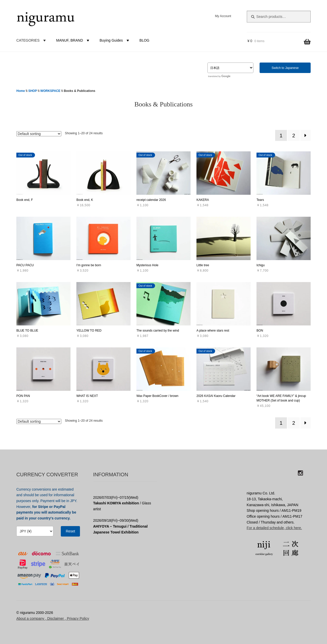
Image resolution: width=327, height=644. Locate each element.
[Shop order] (39, 134)
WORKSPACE (50, 91)
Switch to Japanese (285, 68)
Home (21, 91)
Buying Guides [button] (115, 40)
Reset (70, 531)
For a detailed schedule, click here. (274, 528)
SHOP (33, 91)
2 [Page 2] (294, 136)
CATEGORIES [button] (32, 40)
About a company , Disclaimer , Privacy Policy (53, 618)
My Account (223, 16)
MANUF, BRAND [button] (73, 40)
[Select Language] (230, 68)
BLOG (144, 40)
